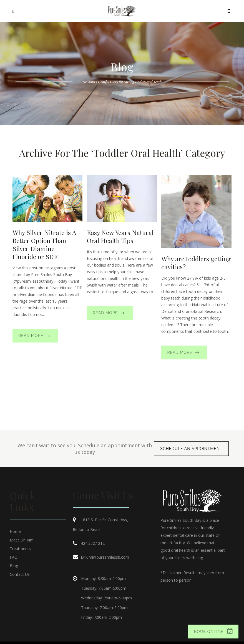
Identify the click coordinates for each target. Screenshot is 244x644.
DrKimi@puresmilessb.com (105, 557)
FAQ (14, 557)
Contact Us (20, 574)
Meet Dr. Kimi (22, 540)
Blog (14, 566)
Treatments (20, 549)
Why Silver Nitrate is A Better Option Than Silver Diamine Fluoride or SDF (44, 244)
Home (15, 531)
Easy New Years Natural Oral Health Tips (120, 236)
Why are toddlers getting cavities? (196, 263)
